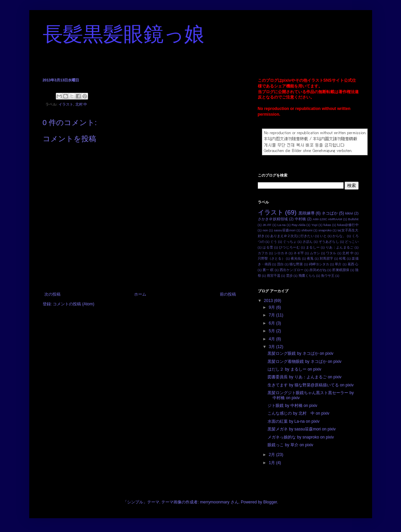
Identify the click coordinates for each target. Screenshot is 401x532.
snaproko (325, 230)
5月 (272, 331)
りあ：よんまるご (340, 247)
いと (323, 236)
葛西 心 (353, 264)
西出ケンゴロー (292, 270)
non (265, 230)
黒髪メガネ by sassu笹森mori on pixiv (302, 429)
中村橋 (300, 219)
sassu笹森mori (285, 230)
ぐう (274, 242)
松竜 (343, 258)
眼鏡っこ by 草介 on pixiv (290, 445)
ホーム (140, 294)
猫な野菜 (296, 264)
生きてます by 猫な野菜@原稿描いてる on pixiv (311, 385)
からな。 (339, 236)
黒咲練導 (307, 213)
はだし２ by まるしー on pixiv (294, 369)
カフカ (263, 253)
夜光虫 (296, 258)
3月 (272, 347)
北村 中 (81, 104)
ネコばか (330, 213)
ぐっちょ (290, 242)
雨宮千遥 (274, 276)
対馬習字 (327, 258)
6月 (272, 323)
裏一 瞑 (268, 270)
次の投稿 (52, 294)
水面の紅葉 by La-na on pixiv (293, 421)
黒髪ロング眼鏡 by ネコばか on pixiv (300, 353)
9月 (272, 307)
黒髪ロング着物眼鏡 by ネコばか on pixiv (304, 362)
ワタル (331, 253)
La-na (282, 225)
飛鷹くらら (307, 276)
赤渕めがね (318, 270)
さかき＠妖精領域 (273, 219)
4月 (272, 339)
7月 (272, 315)
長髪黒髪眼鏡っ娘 (124, 34)
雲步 (289, 276)
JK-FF (267, 225)
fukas (327, 225)
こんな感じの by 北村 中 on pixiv (298, 413)
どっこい (352, 242)
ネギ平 (299, 253)
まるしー (313, 247)
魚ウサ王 (328, 276)
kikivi (349, 213)
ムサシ (315, 253)
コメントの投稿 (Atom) (73, 304)
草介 (338, 264)
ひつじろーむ (289, 247)
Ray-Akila (298, 225)
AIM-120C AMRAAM (327, 219)
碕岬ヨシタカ (319, 264)
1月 (272, 463)
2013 (269, 301)
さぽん (308, 242)
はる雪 (268, 247)
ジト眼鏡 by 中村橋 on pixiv (292, 406)
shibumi (307, 230)
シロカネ (281, 253)
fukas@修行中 (348, 225)
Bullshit (353, 219)
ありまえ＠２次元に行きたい (292, 236)
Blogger (270, 502)
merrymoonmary (215, 502)
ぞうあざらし (329, 242)
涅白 (280, 264)
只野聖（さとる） (271, 258)
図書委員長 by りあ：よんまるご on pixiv (304, 377)
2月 (272, 455)
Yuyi (314, 225)
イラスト (66, 104)
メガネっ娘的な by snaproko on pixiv (301, 437)
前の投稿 (228, 294)
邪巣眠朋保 (341, 270)
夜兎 (310, 258)
